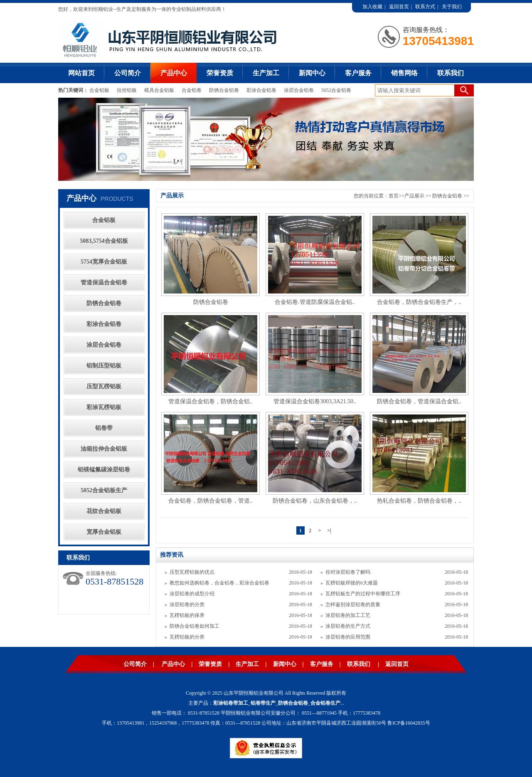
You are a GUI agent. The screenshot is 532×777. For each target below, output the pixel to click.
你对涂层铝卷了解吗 (348, 572)
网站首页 (81, 73)
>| (329, 530)
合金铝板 (100, 90)
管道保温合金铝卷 (104, 282)
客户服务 (358, 73)
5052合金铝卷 (336, 90)
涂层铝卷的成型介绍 (192, 594)
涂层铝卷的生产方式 (348, 626)
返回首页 (399, 7)
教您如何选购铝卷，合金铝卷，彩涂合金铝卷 (219, 583)
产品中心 (174, 73)
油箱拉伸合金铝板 (104, 449)
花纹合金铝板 (104, 511)
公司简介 (128, 73)
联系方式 (425, 7)
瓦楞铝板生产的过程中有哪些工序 (363, 594)
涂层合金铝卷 (299, 90)
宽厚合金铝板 (104, 532)
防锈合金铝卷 (224, 90)
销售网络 (404, 73)
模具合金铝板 (159, 90)
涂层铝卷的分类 (187, 604)
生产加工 (266, 73)
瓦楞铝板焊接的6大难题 (352, 583)
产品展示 (414, 196)
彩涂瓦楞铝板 (104, 407)
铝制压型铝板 (104, 366)
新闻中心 (312, 73)
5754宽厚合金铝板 (104, 262)
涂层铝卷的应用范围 (348, 637)
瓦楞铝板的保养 (187, 615)
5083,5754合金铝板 (104, 241)
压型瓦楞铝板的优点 (192, 572)
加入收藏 (372, 7)
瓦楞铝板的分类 (187, 637)
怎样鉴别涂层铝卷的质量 (353, 604)
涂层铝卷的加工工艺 (348, 615)
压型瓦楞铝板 (104, 386)
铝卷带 (104, 428)
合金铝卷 (192, 90)
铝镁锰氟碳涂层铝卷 (104, 470)
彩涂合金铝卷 (261, 90)
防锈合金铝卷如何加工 (195, 626)
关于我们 (452, 7)
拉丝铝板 (127, 90)
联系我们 (451, 73)
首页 (394, 196)
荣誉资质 (220, 73)
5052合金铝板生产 (104, 490)
